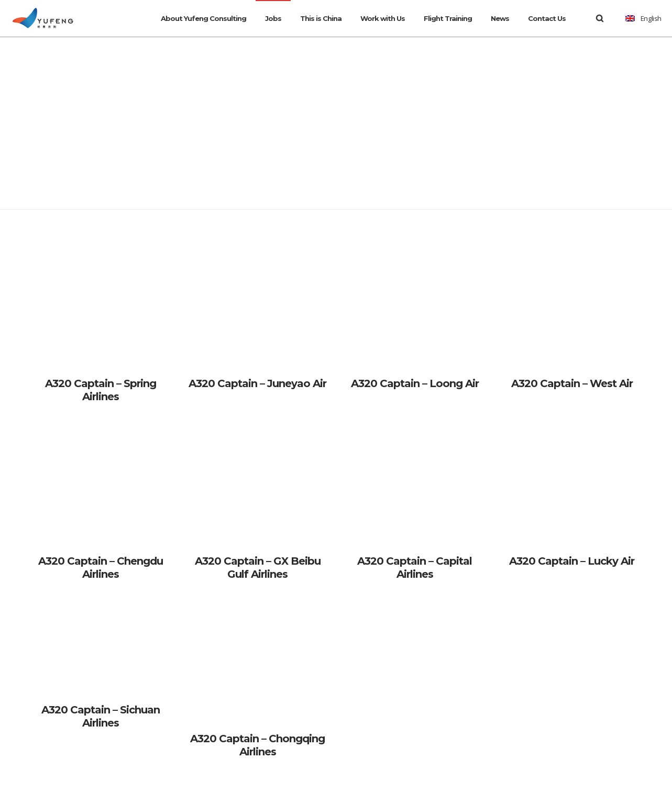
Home (324, 88)
